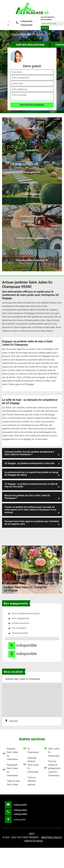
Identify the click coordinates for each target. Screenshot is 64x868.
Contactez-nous (33, 841)
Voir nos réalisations (30, 45)
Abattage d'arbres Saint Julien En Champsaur (31, 765)
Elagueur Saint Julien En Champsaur (10, 754)
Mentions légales (51, 837)
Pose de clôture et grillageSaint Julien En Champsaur (52, 768)
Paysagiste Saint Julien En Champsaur (10, 770)
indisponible (27, 21)
